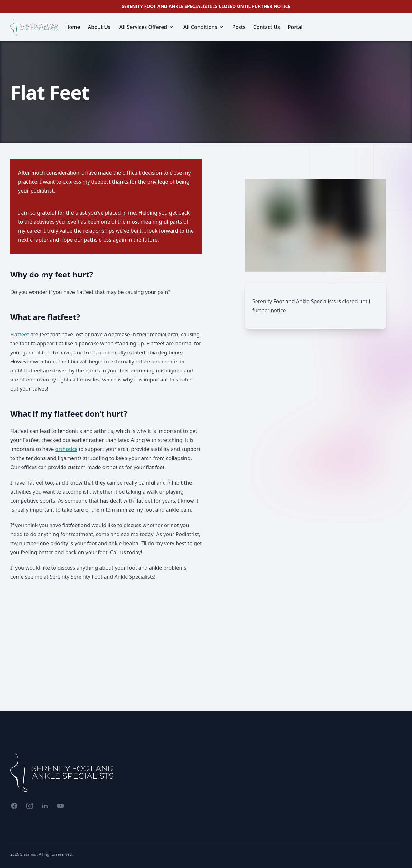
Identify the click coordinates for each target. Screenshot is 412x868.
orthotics (66, 449)
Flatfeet (20, 334)
